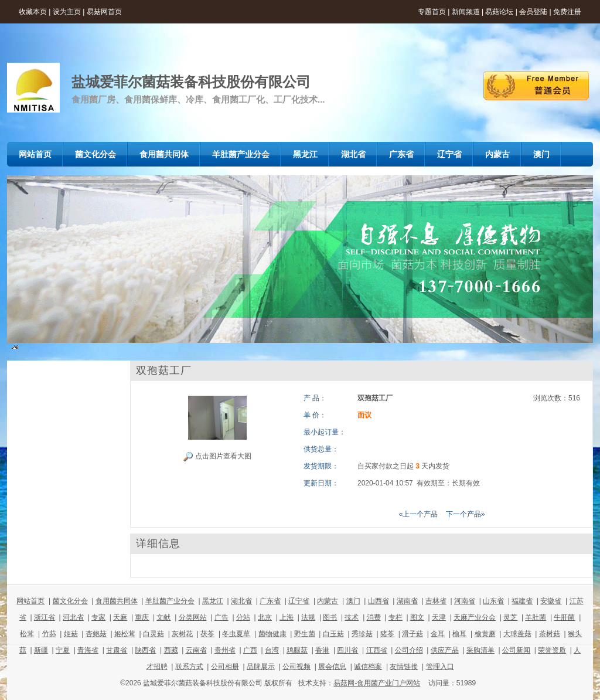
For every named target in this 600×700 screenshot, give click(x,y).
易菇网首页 (104, 12)
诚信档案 (368, 667)
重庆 (142, 617)
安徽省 (551, 601)
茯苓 (207, 634)
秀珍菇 (362, 634)
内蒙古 (328, 601)
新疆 (41, 650)
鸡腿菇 (297, 650)
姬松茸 (125, 634)
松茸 (27, 634)
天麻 (120, 617)
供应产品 (445, 650)
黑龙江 (213, 601)
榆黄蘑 (485, 634)
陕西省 (145, 650)
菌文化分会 (70, 601)
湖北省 (241, 601)
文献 (163, 617)
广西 (250, 650)
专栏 (396, 617)
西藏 (171, 650)
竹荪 (49, 634)
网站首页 (30, 601)
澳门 (353, 601)
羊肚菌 (536, 617)
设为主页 (67, 12)
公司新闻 (516, 650)
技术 (352, 617)
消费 (374, 617)
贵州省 (225, 650)
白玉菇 (333, 634)
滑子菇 (412, 634)
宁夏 (63, 650)
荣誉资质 (552, 650)
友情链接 (404, 667)
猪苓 (387, 634)
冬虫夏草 (236, 634)
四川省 (347, 650)
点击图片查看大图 (217, 457)
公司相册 (225, 667)
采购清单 (480, 650)
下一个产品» (466, 514)
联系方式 (189, 667)
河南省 (465, 601)
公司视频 (296, 667)
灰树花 (182, 634)
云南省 (196, 650)
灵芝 (510, 617)
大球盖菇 (517, 634)
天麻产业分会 (475, 617)
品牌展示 (261, 667)
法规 (308, 617)
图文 (417, 617)
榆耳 (459, 634)
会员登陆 (533, 12)
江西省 (377, 650)
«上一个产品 (419, 514)
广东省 (270, 601)
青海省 (88, 650)
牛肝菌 (564, 617)
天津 (439, 617)
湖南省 (407, 601)
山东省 (493, 601)
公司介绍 (409, 650)
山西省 (379, 601)
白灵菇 (154, 634)
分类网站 (193, 617)
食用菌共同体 (117, 601)
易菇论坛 (499, 12)
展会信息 (332, 667)
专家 (98, 617)
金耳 (438, 634)
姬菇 (71, 634)
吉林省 (436, 601)
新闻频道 (466, 12)
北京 (265, 617)
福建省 (522, 601)
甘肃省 (117, 650)
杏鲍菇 (96, 634)
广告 (221, 617)
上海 (287, 617)
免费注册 (567, 12)
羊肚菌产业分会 (170, 601)
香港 (322, 650)
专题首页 (432, 12)
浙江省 (45, 617)
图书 (330, 617)
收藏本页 (33, 12)
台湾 (272, 650)
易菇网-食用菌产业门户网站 (377, 683)
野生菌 (305, 634)
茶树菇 (550, 634)
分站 (243, 617)
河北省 (73, 617)
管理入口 (440, 667)
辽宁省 (299, 601)
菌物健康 (272, 634)
